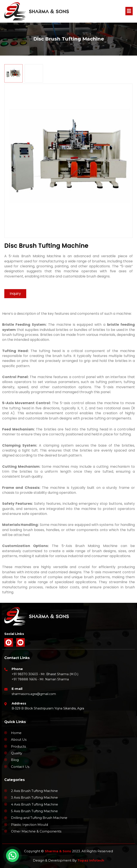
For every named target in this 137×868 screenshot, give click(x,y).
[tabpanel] (68, 161)
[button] (129, 11)
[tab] (13, 73)
